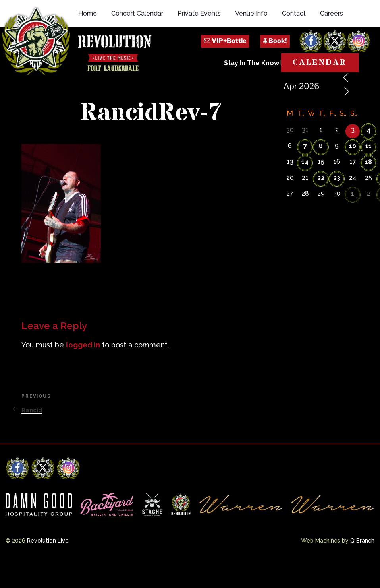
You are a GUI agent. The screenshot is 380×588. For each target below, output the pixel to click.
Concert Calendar (137, 49)
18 (368, 189)
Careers (332, 49)
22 (321, 205)
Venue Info (251, 49)
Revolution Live (48, 568)
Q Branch (362, 568)
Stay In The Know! (253, 98)
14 (305, 189)
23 (337, 205)
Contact (294, 49)
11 (368, 174)
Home (88, 49)
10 (353, 174)
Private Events (199, 49)
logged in (83, 372)
